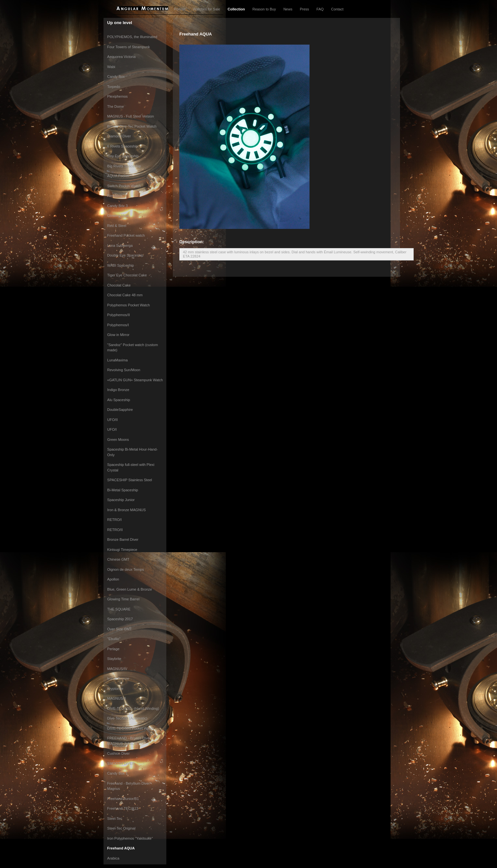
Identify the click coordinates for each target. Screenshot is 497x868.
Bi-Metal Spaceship (123, 490)
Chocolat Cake (119, 285)
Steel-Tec (115, 819)
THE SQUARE (119, 609)
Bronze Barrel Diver (123, 539)
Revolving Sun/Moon (124, 370)
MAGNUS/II (116, 698)
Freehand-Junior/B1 (123, 799)
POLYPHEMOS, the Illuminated (132, 37)
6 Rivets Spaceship (122, 146)
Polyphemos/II (118, 315)
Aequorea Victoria (121, 57)
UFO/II (112, 420)
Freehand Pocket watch (126, 235)
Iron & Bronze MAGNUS (126, 510)
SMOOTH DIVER (121, 763)
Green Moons (118, 440)
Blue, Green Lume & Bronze (130, 589)
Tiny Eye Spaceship (123, 156)
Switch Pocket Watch (124, 186)
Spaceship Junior (121, 500)
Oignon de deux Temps (125, 569)
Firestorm (115, 196)
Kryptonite (115, 689)
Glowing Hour (118, 216)
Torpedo (114, 87)
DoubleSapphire (120, 410)
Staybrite (114, 659)
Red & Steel (117, 226)
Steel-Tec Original (121, 828)
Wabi (111, 67)
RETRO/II (115, 530)
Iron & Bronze (118, 679)
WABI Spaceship (120, 265)
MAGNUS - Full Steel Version (131, 116)
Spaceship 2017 (120, 619)
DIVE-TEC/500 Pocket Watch (130, 728)
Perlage (113, 649)
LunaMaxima (117, 360)
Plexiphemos (117, 96)
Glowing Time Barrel (123, 599)
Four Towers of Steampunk (128, 47)
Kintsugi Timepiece (122, 550)
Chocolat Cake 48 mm (125, 295)
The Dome (115, 106)
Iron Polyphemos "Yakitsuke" (130, 838)
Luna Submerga (120, 245)
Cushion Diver (118, 753)
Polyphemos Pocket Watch (128, 305)
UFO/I (112, 429)
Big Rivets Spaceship (124, 166)
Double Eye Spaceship (125, 255)
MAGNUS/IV (117, 669)
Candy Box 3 (117, 206)
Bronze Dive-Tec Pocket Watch (132, 126)
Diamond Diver (119, 136)
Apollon (113, 579)
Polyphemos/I (118, 325)
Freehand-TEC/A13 (123, 808)
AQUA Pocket (118, 176)
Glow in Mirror (118, 335)
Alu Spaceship (118, 400)
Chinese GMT (118, 559)
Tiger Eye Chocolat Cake (127, 275)
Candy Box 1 (117, 773)
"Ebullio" (114, 639)
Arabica (113, 858)
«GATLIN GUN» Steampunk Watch (135, 380)
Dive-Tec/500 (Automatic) (127, 718)
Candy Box (116, 77)
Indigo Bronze (118, 390)
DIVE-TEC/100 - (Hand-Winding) (133, 708)
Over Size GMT (119, 629)
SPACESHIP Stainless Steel (130, 480)
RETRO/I (114, 520)
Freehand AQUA (121, 848)
